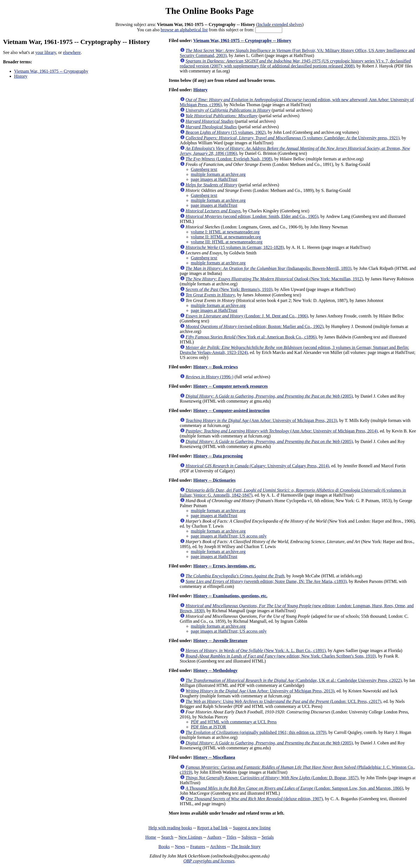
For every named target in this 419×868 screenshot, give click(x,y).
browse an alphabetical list (184, 30)
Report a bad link (212, 828)
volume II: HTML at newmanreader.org (226, 237)
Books (164, 847)
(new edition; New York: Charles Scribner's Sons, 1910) (281, 656)
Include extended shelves (280, 24)
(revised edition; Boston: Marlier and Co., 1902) (255, 326)
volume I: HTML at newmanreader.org (225, 232)
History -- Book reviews (215, 367)
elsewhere (72, 52)
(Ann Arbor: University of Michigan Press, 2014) (282, 431)
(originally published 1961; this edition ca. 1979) (256, 732)
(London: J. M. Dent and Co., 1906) (247, 316)
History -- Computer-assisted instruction (231, 410)
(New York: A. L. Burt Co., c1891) (256, 651)
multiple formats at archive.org (218, 174)
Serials (268, 837)
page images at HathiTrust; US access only (229, 536)
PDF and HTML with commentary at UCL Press (234, 722)
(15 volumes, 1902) (226, 132)
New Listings (190, 837)
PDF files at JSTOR (209, 727)
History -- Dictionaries (214, 480)
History (21, 76)
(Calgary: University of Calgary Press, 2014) (257, 466)
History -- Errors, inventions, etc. (224, 566)
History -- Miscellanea (214, 757)
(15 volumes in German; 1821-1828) (235, 247)
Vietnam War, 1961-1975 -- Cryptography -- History (242, 41)
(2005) (269, 396)
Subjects (249, 837)
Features (198, 847)
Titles (231, 837)
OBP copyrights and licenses (209, 861)
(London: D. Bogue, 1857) (272, 778)
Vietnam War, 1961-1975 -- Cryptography (51, 71)
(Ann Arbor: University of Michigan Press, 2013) (261, 420)
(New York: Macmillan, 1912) (274, 279)
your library (46, 52)
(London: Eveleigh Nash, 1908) (229, 159)
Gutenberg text (204, 169)
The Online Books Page (209, 11)
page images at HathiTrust (214, 179)
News (180, 847)
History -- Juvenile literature (220, 641)
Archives (218, 847)
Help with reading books (170, 828)
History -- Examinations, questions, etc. (230, 596)
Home (151, 837)
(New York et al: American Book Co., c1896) (251, 337)
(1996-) (210, 377)
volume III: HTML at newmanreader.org (227, 242)
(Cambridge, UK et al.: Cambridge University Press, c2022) (294, 680)
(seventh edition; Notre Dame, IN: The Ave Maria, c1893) (266, 581)
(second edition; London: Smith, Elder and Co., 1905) (252, 216)
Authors (214, 837)
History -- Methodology (215, 670)
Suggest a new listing (252, 828)
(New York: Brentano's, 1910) (229, 289)
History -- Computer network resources (230, 386)
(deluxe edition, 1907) (254, 799)
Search (167, 837)
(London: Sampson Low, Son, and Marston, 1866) (294, 788)
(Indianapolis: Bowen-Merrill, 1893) (269, 268)
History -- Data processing (218, 456)
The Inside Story (246, 847)
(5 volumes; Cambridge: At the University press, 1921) (293, 138)
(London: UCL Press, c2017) (284, 701)
